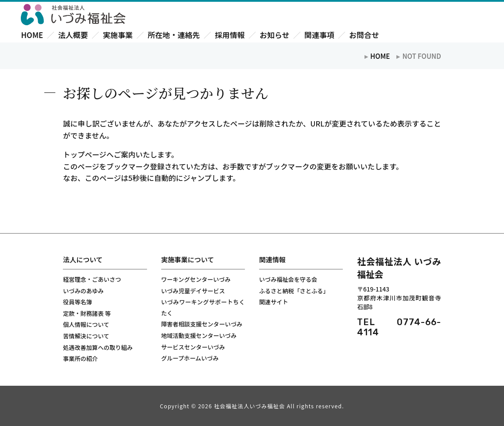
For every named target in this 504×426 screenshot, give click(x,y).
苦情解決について (86, 336)
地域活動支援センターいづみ (199, 336)
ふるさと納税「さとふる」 (294, 291)
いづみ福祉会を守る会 (288, 279)
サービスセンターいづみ (193, 347)
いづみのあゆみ (83, 291)
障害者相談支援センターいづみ (202, 324)
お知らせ (274, 35)
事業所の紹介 (80, 359)
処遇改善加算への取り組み (98, 347)
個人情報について (86, 324)
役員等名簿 (78, 302)
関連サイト (274, 302)
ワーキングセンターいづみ (196, 279)
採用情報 (230, 35)
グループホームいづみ (190, 358)
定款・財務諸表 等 (87, 313)
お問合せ (364, 35)
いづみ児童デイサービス (193, 291)
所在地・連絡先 (174, 35)
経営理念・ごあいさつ (92, 279)
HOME (32, 35)
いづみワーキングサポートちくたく (203, 307)
